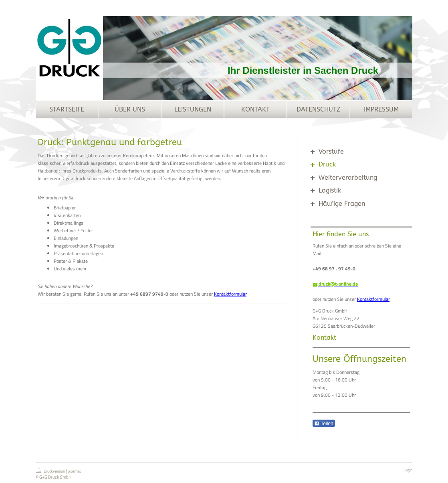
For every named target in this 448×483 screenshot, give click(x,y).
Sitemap (75, 471)
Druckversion (51, 471)
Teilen (324, 424)
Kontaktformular (230, 294)
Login (408, 470)
